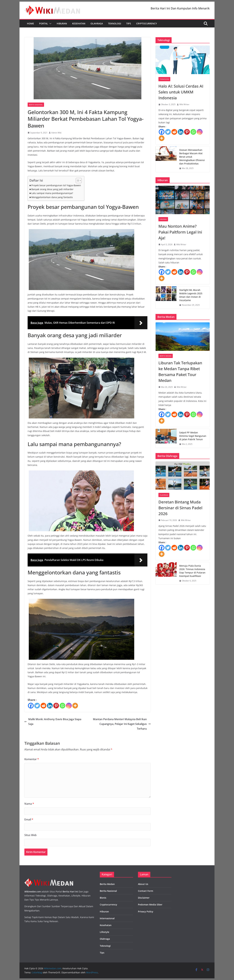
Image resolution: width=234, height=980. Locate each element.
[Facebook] (31, 706)
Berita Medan (166, 356)
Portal (44, 23)
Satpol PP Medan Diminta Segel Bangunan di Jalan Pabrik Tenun (193, 436)
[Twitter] (37, 706)
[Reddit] (43, 706)
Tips (129, 23)
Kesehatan (79, 23)
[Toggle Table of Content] (77, 181)
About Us (143, 884)
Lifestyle (104, 932)
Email (29, 819)
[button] (50, 24)
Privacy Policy (146, 912)
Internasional (107, 918)
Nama (29, 804)
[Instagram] (69, 706)
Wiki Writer (184, 104)
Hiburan (62, 23)
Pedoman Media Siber (150, 905)
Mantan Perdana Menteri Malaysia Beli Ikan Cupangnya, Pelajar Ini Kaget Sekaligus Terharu (122, 724)
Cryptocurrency (146, 23)
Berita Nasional (36, 105)
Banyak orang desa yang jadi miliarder (52, 189)
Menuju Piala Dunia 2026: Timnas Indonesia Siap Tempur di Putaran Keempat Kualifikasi (192, 571)
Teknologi (115, 23)
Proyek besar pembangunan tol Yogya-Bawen (56, 185)
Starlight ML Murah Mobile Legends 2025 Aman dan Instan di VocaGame (191, 295)
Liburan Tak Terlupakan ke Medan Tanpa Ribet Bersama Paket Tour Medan (180, 372)
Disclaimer (144, 898)
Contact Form (146, 891)
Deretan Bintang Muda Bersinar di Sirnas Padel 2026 (180, 508)
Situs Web (30, 835)
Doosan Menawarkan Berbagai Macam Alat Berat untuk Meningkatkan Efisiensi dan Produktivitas (192, 157)
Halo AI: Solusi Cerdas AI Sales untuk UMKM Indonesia (181, 92)
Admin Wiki (56, 133)
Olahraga (97, 23)
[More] (75, 706)
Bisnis (103, 898)
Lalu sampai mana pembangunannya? (52, 193)
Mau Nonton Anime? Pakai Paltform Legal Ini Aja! (180, 232)
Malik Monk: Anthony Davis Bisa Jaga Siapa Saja (53, 722)
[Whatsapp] (62, 706)
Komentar (32, 759)
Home (30, 23)
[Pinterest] (56, 706)
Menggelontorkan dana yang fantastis (52, 197)
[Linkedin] (50, 706)
